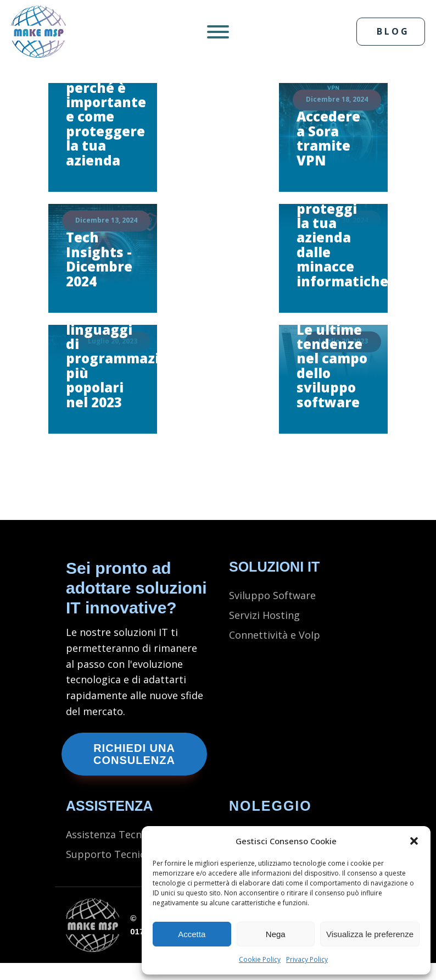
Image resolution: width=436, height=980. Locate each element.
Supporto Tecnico (108, 855)
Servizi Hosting (264, 616)
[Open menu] (218, 32)
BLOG (393, 31)
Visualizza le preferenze (370, 934)
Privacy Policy (307, 959)
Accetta (192, 934)
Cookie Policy (260, 959)
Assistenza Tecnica (112, 835)
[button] (414, 841)
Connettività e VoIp (275, 635)
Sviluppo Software (272, 596)
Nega (276, 934)
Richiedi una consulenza (134, 754)
